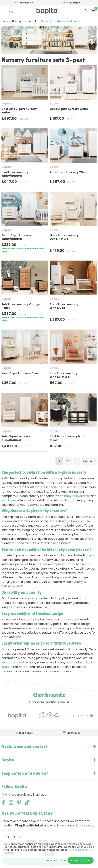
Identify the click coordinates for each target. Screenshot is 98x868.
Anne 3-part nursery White (69, 172)
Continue (89, 461)
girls (18, 637)
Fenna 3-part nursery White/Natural (17, 237)
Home (5, 21)
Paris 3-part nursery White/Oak (64, 306)
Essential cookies (57, 860)
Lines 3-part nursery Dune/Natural (64, 237)
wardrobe (9, 500)
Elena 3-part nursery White (69, 109)
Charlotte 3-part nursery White (19, 111)
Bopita (6, 104)
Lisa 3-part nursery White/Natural (15, 174)
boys (5, 637)
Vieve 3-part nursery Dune (20, 373)
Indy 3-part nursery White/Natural (64, 375)
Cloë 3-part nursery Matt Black (67, 438)
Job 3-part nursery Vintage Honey (21, 306)
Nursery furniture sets (25, 21)
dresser (85, 496)
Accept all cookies (81, 860)
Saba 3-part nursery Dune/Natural (16, 438)
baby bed (71, 496)
